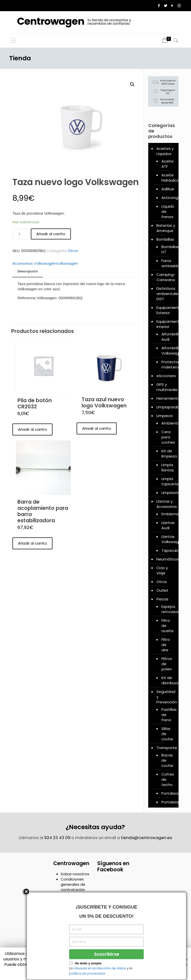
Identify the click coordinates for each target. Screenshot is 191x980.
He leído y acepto (88, 971)
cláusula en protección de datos (100, 975)
